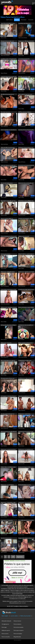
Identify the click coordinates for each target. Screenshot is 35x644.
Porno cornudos (6, 637)
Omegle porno (5, 624)
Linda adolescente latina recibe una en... (8, 290)
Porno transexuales (19, 627)
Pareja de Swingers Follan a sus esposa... (26, 467)
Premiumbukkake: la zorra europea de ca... (25, 485)
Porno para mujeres (19, 630)
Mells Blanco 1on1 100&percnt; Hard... (26, 201)
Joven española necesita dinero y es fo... (9, 130)
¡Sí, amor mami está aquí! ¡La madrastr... (8, 414)
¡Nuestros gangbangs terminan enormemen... (26, 396)
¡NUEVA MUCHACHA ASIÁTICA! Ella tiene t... (26, 325)
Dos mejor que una (5, 112)
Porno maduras (17, 624)
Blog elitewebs (17, 637)
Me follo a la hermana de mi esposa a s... (7, 94)
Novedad (24, 20)
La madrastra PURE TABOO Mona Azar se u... (26, 290)
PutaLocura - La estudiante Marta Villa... (7, 485)
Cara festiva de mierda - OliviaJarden (24, 59)
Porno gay (4, 627)
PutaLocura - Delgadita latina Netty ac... (8, 272)
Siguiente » (20, 557)
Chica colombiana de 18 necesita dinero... (9, 236)
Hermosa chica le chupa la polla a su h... (26, 130)
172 (13, 557)
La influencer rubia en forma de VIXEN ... (26, 378)
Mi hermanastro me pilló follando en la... (9, 432)
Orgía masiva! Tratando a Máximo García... (7, 520)
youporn (32, 126)
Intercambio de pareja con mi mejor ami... (25, 94)
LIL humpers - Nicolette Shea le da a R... (8, 396)
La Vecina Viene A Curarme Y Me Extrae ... (9, 77)
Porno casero (5, 634)
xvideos (15, 38)
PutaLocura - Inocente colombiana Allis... (6, 343)
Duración (31, 20)
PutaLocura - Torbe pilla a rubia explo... (8, 503)
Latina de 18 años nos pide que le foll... (8, 166)
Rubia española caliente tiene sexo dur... (26, 343)
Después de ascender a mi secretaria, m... (7, 41)
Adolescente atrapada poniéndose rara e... (24, 236)
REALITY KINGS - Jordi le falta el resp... (26, 254)
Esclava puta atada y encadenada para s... (6, 254)
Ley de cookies (14, 616)
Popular (17, 20)
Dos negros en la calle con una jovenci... (8, 201)
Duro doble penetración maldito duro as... (26, 520)
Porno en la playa (18, 634)
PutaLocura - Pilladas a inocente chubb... (26, 41)
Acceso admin (18, 640)
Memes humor (17, 621)
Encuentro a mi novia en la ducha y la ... (26, 166)
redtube (32, 499)
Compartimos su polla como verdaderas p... (25, 361)
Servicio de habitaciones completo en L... (7, 183)
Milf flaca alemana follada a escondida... (25, 112)
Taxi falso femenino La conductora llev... (6, 538)
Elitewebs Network (6, 621)
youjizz (32, 410)
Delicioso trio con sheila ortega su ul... (26, 432)
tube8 (33, 446)
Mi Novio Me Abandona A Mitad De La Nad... (8, 325)
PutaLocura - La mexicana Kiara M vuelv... (8, 449)
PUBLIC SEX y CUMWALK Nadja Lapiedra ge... (8, 467)
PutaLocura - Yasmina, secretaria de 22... (26, 272)
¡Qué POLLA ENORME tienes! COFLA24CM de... (8, 24)
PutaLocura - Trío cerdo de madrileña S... (25, 503)
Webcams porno (6, 630)
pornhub (15, 73)
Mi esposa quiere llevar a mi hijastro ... (8, 378)
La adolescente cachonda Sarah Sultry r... (9, 59)
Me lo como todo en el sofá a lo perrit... (8, 361)
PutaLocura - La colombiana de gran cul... (26, 449)
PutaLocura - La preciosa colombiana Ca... (24, 414)
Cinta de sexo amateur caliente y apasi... (26, 219)
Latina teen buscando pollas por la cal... (26, 183)
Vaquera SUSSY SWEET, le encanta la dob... (7, 219)
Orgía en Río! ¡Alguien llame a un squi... (26, 538)
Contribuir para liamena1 (24, 23)
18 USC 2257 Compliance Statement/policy (17, 606)
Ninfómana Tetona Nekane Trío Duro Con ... (26, 148)
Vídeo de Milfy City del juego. (8, 148)
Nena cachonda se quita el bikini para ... (26, 308)
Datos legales (5, 616)
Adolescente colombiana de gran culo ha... (9, 308)
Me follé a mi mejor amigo (24, 77)
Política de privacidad (25, 616)
